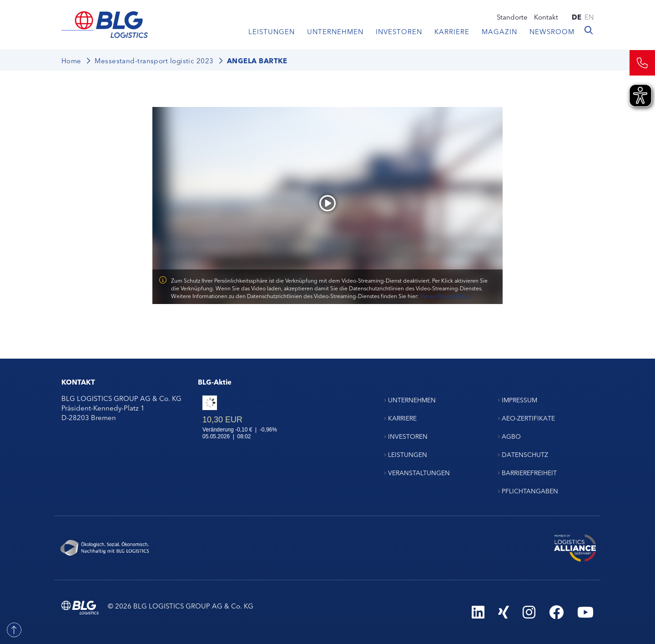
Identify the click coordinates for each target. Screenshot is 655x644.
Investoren (399, 31)
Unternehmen (335, 31)
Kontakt (546, 17)
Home (71, 60)
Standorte (512, 17)
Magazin (499, 31)
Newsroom (552, 31)
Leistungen (272, 31)
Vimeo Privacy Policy (445, 296)
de (577, 17)
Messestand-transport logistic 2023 (154, 60)
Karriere (452, 31)
